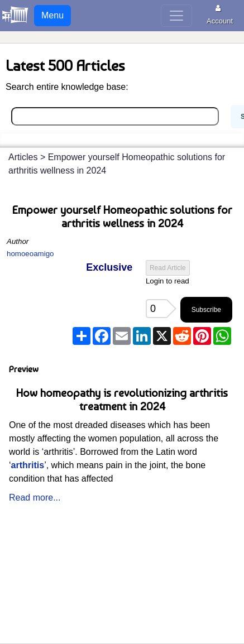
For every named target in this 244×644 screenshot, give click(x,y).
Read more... (35, 498)
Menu (52, 15)
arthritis (28, 465)
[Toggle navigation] (176, 16)
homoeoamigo (30, 254)
